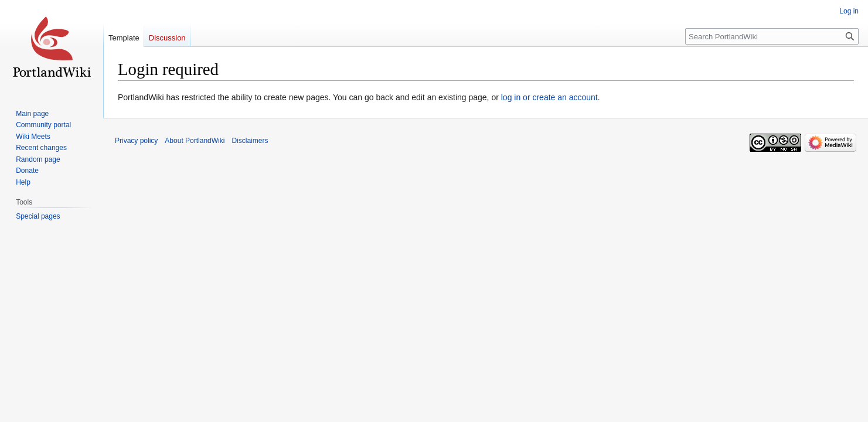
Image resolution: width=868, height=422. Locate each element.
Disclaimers (250, 141)
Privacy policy (136, 141)
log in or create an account (549, 97)
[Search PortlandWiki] (772, 36)
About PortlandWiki (195, 141)
